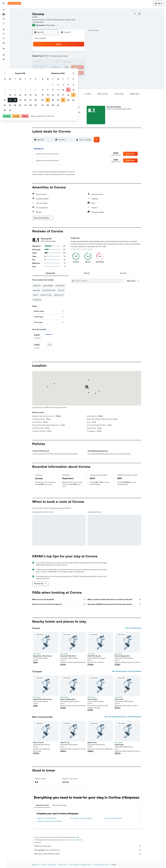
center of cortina (46, 295)
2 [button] (49, 57)
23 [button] (49, 73)
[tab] (50, 273)
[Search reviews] (99, 281)
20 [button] (69, 67)
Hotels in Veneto (74, 865)
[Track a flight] (4, 38)
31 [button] (54, 78)
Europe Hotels (52, 865)
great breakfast (48, 286)
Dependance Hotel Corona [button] (42, 656)
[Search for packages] (4, 23)
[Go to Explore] (4, 34)
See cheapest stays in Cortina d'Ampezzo (127, 671)
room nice (61, 290)
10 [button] (54, 62)
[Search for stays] (4, 14)
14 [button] (74, 62)
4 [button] (59, 57)
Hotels (43, 865)
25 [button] (59, 73)
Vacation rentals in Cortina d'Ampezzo (49, 821)
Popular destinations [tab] (59, 805)
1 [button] (79, 52)
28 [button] (74, 73)
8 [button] (79, 57)
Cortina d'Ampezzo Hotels (101, 865)
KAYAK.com (35, 865)
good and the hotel (49, 290)
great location (60, 286)
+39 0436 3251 (38, 22)
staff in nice (37, 286)
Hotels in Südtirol (86, 865)
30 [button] (49, 78)
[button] (4, 3)
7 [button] (74, 57)
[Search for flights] (4, 10)
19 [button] (64, 67)
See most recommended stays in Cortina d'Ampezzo (123, 717)
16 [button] (49, 67)
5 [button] (64, 57)
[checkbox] (43, 336)
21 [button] (74, 67)
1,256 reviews (50, 25)
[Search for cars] (4, 19)
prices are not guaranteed (75, 840)
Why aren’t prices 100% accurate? (88, 854)
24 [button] (54, 73)
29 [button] (79, 73)
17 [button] (54, 67)
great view (37, 290)
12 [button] (64, 62)
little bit (36, 295)
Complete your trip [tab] (42, 805)
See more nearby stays (133, 628)
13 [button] (69, 62)
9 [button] (49, 62)
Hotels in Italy (63, 865)
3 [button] (54, 57)
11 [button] (59, 62)
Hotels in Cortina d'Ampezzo (113, 818)
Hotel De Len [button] (65, 742)
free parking (37, 300)
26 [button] (64, 73)
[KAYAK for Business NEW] (4, 43)
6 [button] (69, 57)
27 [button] (69, 73)
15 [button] (79, 62)
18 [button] (59, 67)
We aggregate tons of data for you (88, 850)
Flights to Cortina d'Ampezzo (46, 818)
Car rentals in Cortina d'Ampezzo (81, 818)
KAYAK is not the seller (88, 846)
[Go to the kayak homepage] (14, 3)
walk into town (59, 295)
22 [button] (79, 67)
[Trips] (4, 49)
